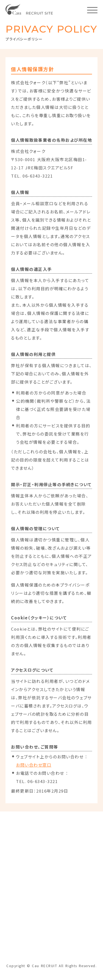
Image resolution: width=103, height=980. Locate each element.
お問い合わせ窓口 (34, 765)
